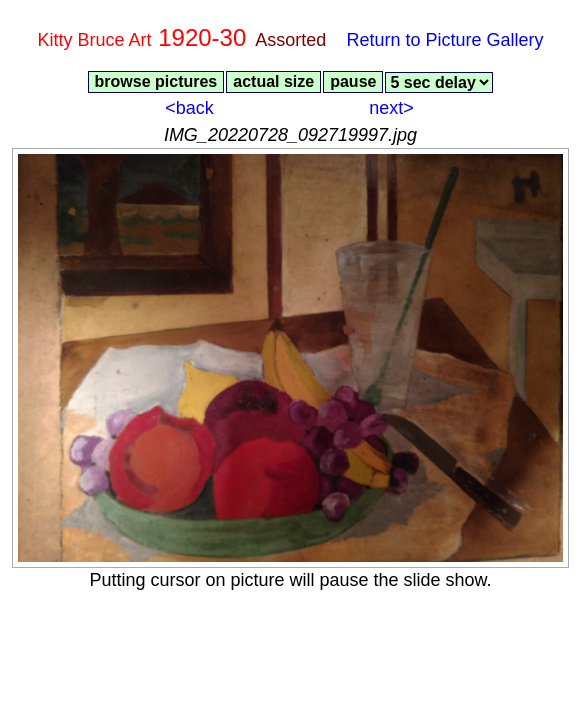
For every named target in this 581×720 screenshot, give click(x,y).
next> (391, 108)
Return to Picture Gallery (444, 40)
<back (189, 108)
